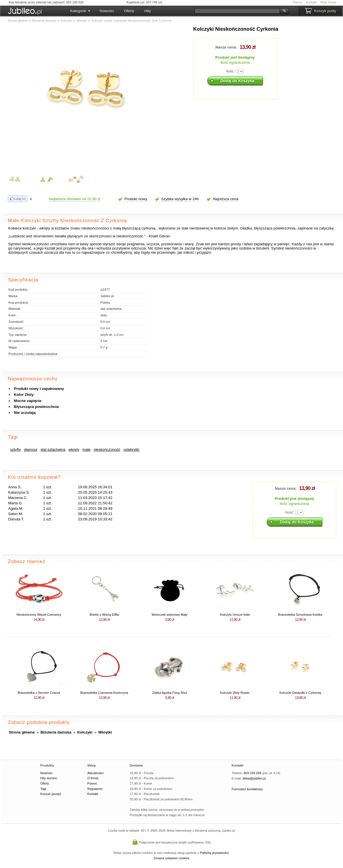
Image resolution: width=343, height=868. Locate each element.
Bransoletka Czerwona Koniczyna (104, 693)
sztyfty (15, 450)
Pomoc (297, 2)
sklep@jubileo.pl (254, 778)
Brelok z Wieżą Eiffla (104, 615)
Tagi (43, 789)
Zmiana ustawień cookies (171, 858)
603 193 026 (252, 773)
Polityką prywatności (214, 853)
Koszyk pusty (325, 11)
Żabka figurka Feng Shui (169, 693)
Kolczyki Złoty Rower (235, 693)
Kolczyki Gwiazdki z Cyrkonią (300, 693)
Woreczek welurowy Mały (170, 615)
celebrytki (131, 450)
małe (87, 450)
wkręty (74, 450)
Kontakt (311, 2)
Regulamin (95, 789)
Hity (148, 11)
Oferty (129, 11)
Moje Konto (328, 2)
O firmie (93, 778)
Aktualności (95, 773)
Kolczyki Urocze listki (235, 615)
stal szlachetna (53, 450)
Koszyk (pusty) (51, 794)
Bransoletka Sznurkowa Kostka (300, 615)
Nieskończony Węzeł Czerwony (39, 615)
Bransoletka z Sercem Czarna (39, 693)
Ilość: (230, 71)
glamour (31, 450)
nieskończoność (107, 450)
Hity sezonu (49, 778)
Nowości (107, 11)
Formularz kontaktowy (247, 789)
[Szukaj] (237, 11)
